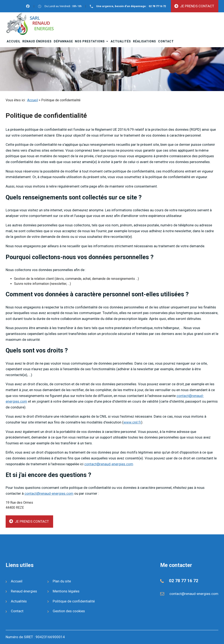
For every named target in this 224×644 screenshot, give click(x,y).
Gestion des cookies (69, 611)
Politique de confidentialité (74, 601)
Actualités (121, 41)
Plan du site (62, 581)
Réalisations (145, 41)
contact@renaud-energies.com (109, 464)
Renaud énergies (37, 41)
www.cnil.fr (132, 422)
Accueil (14, 41)
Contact (166, 41)
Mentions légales (66, 591)
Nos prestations (90, 41)
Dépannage (63, 41)
